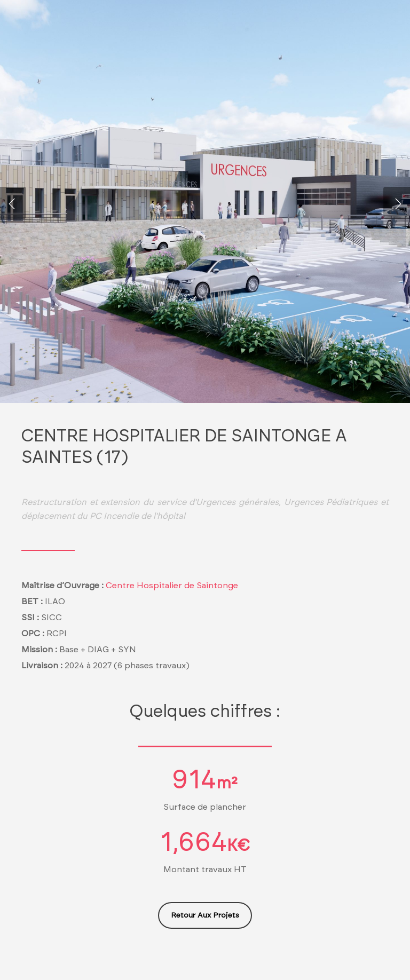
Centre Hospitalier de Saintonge (172, 585)
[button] (205, 915)
